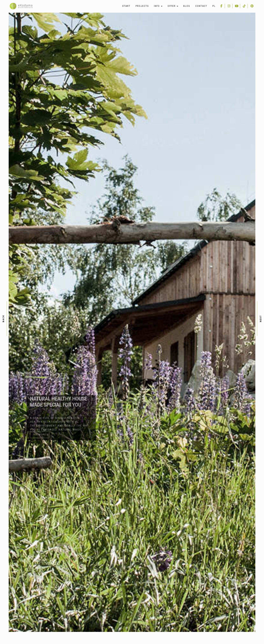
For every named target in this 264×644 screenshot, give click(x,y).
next (261, 319)
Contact (201, 6)
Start (126, 6)
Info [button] (158, 6)
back (3, 319)
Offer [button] (173, 6)
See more (40, 418)
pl (214, 6)
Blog (187, 6)
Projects (142, 6)
